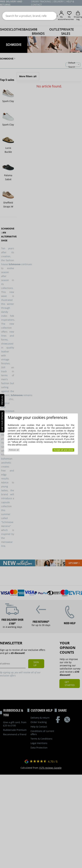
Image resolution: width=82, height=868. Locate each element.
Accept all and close (63, 450)
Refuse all (14, 450)
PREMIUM (2, 400)
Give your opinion (2, 421)
